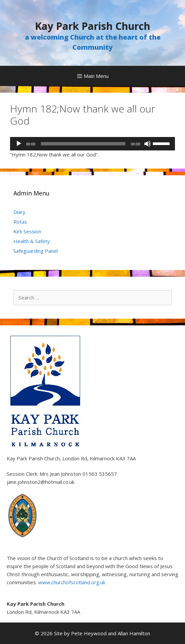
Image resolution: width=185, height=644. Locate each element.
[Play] (19, 144)
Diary (19, 212)
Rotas (20, 222)
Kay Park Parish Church (92, 26)
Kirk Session (27, 231)
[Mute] (147, 144)
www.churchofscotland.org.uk (72, 582)
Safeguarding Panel (36, 251)
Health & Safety (32, 241)
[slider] (83, 144)
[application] (92, 144)
